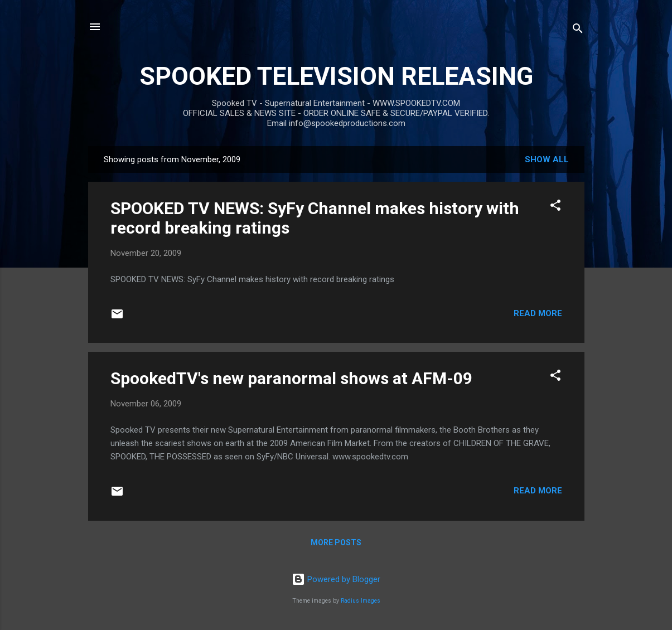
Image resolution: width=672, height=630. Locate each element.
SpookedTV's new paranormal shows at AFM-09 (291, 378)
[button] (555, 207)
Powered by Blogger (336, 579)
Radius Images (361, 601)
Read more (538, 313)
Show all (547, 159)
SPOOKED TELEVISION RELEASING (336, 76)
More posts (336, 542)
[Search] (578, 30)
